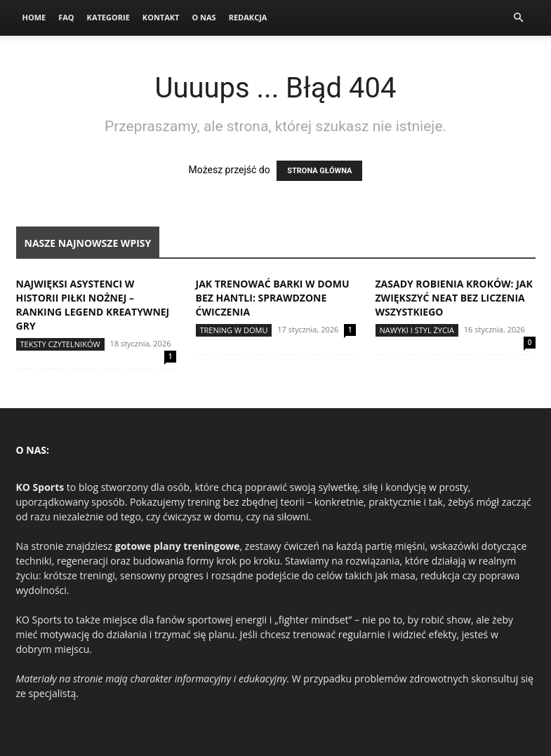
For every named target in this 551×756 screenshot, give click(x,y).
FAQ (66, 17)
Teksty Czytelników (60, 344)
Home (34, 17)
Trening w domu (234, 330)
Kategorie (108, 17)
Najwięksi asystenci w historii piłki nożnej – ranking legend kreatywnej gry (93, 305)
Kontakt (161, 17)
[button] (519, 18)
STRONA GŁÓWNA (319, 171)
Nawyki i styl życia (417, 330)
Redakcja (248, 17)
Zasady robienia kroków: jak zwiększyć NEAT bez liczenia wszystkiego (454, 298)
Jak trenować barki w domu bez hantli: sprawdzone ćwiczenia (273, 298)
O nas (204, 17)
